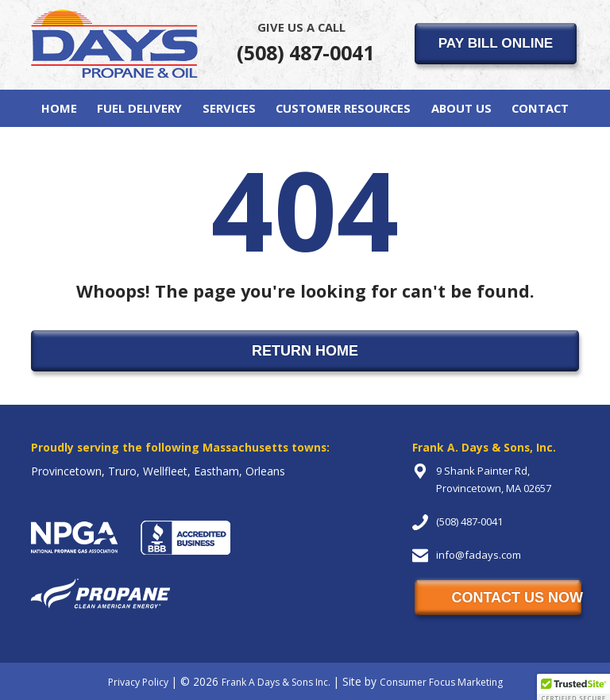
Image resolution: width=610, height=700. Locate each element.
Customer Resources (343, 108)
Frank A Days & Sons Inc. (276, 682)
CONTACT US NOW (516, 598)
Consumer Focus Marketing (441, 682)
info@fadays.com (479, 555)
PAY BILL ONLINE (496, 43)
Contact (540, 108)
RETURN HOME (305, 351)
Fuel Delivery (139, 108)
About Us (461, 108)
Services (229, 108)
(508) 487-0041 (305, 42)
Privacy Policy (138, 682)
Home (59, 108)
